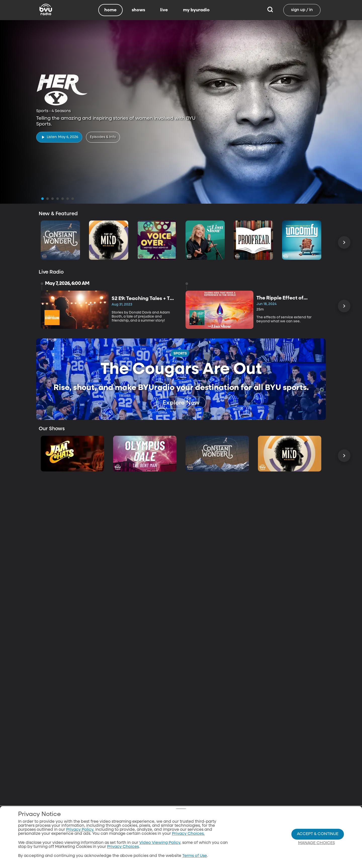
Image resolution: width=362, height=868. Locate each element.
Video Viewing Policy (160, 843)
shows (138, 10)
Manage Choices (316, 844)
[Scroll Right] (344, 242)
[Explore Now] (181, 403)
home (110, 10)
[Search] (270, 10)
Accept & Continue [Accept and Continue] (318, 835)
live (164, 10)
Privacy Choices (123, 847)
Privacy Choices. (188, 834)
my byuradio (196, 10)
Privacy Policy (80, 830)
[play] (59, 137)
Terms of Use (195, 856)
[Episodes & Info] (103, 137)
